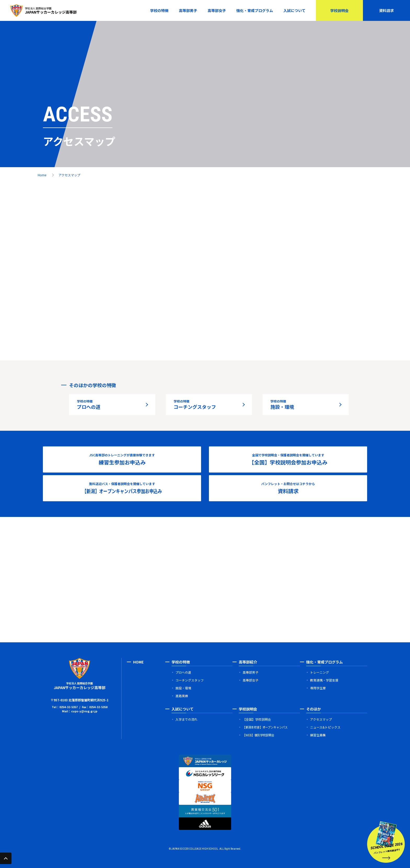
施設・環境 (282, 404)
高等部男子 (188, 10)
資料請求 (386, 10)
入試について (294, 10)
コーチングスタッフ (195, 404)
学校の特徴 (159, 10)
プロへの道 (89, 404)
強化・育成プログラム (255, 10)
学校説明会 (339, 10)
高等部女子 (217, 10)
